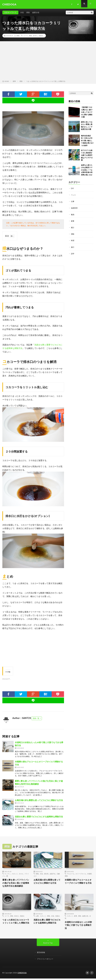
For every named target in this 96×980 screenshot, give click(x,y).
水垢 (22, 12)
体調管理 (74, 208)
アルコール (71, 874)
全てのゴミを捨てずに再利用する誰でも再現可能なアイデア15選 (87, 155)
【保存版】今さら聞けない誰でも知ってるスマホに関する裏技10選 (87, 112)
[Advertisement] (48, 61)
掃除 (28, 12)
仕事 (73, 201)
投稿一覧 (36, 718)
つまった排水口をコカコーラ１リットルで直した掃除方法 (16, 924)
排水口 (35, 36)
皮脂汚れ (53, 874)
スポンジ (15, 874)
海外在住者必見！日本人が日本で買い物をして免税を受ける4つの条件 (87, 141)
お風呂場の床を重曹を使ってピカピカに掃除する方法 (39, 800)
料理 (73, 240)
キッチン (7, 874)
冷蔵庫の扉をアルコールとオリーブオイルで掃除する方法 (79, 883)
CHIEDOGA (22, 974)
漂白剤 (46, 874)
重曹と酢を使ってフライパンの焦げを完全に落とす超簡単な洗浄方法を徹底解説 (16, 883)
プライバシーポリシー (46, 960)
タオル (21, 874)
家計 (73, 227)
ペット (74, 195)
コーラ (25, 36)
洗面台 (41, 36)
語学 (73, 253)
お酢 (37, 917)
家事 (73, 221)
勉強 (73, 214)
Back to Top (48, 944)
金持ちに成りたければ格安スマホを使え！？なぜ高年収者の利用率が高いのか (87, 170)
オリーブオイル (81, 874)
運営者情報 (41, 954)
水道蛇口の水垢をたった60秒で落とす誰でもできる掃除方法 (79, 926)
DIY (72, 188)
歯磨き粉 (36, 12)
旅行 (73, 247)
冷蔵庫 (89, 874)
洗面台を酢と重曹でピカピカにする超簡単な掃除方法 (39, 817)
